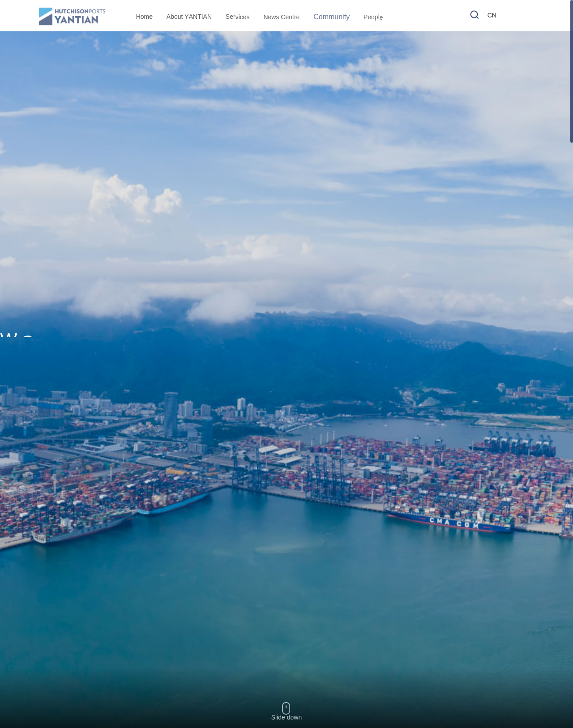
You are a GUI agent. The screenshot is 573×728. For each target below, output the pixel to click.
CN (492, 16)
